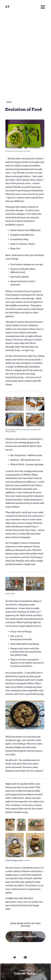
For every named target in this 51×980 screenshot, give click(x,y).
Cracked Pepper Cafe (14, 860)
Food (9, 102)
